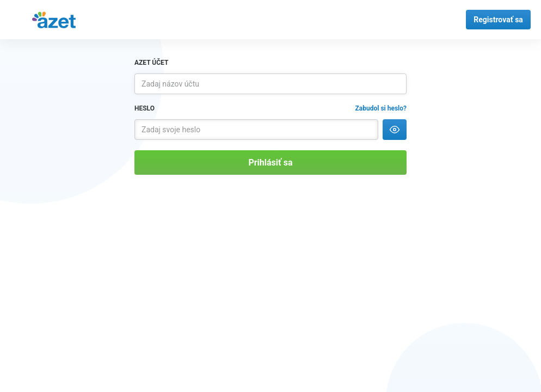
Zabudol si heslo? (381, 108)
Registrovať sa (498, 20)
